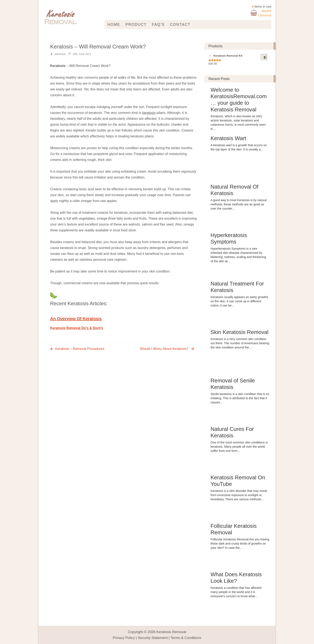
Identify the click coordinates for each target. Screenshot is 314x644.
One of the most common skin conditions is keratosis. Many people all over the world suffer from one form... (239, 447)
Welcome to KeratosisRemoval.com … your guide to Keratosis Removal (239, 100)
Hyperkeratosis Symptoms (229, 238)
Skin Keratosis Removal (239, 332)
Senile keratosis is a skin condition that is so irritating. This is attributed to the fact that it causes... (240, 398)
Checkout (265, 15)
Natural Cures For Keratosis (232, 432)
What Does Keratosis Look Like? (236, 578)
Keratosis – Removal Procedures (80, 349)
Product (136, 25)
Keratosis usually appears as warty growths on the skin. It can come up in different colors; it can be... (239, 301)
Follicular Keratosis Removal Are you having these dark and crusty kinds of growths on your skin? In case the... (240, 544)
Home (114, 25)
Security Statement (153, 638)
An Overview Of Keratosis (76, 319)
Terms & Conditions (186, 638)
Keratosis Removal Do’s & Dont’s (77, 328)
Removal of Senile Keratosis (233, 384)
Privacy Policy (124, 638)
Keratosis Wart (228, 138)
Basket (267, 11)
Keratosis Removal (171, 632)
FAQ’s (158, 25)
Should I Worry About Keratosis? (164, 349)
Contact (180, 25)
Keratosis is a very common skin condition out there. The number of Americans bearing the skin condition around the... (240, 343)
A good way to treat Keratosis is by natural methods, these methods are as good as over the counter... (239, 204)
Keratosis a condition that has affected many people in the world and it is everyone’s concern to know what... (236, 592)
